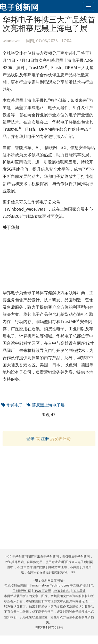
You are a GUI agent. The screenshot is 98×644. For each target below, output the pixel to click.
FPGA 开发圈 (42, 591)
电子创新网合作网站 (49, 580)
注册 (45, 439)
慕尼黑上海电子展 (46, 405)
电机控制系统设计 (17, 585)
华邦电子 (12, 405)
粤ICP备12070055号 (49, 627)
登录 (30, 439)
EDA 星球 (79, 591)
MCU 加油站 (62, 591)
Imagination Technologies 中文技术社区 (60, 585)
